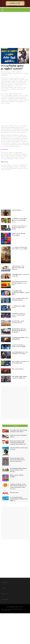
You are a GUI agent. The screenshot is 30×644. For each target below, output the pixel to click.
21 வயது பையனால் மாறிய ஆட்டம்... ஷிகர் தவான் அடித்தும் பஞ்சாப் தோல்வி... (20, 227)
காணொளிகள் (5, 582)
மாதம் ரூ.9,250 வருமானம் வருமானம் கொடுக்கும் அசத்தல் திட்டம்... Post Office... (20, 283)
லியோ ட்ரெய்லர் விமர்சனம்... (18, 369)
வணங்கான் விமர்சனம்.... (17, 210)
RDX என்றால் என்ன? (14, 492)
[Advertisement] (15, 29)
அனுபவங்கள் (5, 594)
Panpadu (12, 607)
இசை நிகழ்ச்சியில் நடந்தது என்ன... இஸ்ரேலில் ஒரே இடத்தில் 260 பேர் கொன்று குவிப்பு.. (19, 330)
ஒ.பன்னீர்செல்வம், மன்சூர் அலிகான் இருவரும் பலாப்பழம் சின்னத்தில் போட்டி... (19, 220)
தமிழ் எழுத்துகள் (5, 599)
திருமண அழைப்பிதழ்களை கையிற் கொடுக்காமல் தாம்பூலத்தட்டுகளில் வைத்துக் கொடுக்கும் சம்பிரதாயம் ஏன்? (18, 443)
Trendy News (15, 426)
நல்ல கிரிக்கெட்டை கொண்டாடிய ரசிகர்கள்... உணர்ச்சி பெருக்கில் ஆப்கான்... (19, 315)
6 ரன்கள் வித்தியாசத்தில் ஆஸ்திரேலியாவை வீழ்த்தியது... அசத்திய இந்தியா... (20, 292)
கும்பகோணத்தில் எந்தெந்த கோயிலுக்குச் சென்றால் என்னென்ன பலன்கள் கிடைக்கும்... (18, 470)
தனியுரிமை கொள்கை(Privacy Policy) (14, 609)
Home (2, 609)
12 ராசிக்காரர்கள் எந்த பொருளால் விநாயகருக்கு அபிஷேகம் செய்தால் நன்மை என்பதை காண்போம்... (17, 460)
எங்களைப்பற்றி (6, 610)
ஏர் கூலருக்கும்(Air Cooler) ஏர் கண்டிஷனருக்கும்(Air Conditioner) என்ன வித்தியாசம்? (19, 499)
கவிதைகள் (4, 588)
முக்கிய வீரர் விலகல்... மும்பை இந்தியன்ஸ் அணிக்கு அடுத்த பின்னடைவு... (18, 268)
